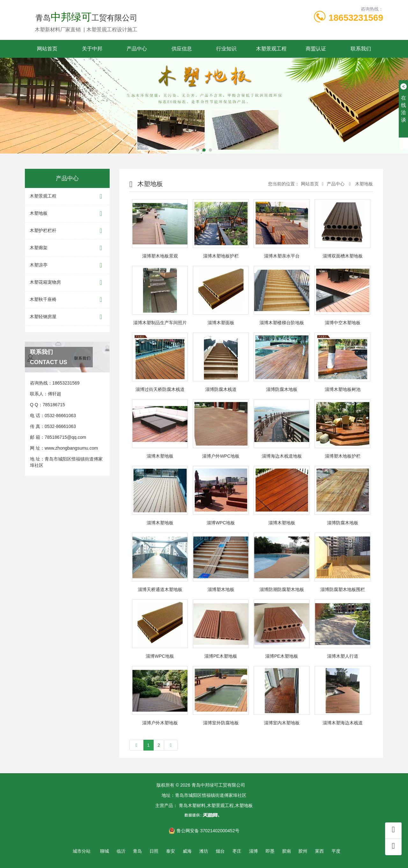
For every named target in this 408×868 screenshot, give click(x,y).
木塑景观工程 (271, 49)
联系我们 (361, 49)
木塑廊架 (67, 248)
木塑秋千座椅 (67, 300)
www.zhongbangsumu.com (71, 448)
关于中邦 (92, 49)
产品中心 (137, 49)
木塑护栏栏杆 (67, 231)
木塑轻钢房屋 (67, 317)
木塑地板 (67, 214)
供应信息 (182, 49)
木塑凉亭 (67, 265)
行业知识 (226, 49)
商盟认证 (316, 49)
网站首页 (47, 49)
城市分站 (82, 851)
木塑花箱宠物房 (67, 283)
